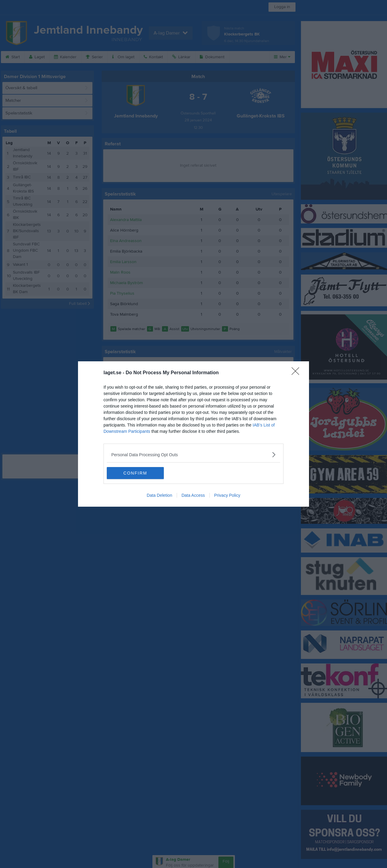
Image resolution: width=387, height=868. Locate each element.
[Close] (297, 373)
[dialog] (193, 434)
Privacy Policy (227, 495)
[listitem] (193, 455)
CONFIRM (135, 473)
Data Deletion (159, 495)
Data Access (193, 495)
